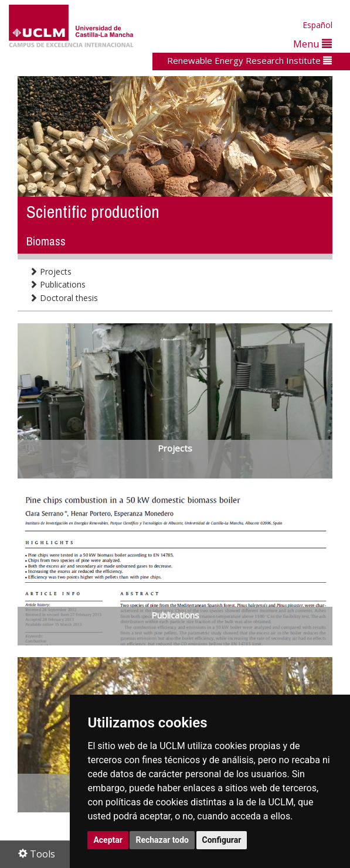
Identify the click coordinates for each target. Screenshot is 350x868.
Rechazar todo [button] (162, 840)
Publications (57, 284)
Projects (50, 271)
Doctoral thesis (64, 298)
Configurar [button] (222, 840)
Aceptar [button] (108, 840)
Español (317, 25)
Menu (312, 44)
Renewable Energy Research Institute (249, 60)
